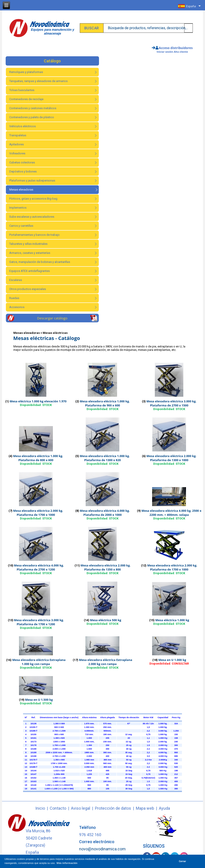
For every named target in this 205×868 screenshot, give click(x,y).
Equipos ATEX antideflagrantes (29, 271)
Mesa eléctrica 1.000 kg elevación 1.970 (38, 401)
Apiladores (16, 144)
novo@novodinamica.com (102, 849)
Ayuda (164, 808)
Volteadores (17, 153)
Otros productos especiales (28, 289)
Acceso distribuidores (176, 48)
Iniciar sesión (165, 52)
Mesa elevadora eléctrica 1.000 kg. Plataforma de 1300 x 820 (105, 458)
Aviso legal (81, 808)
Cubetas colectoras (22, 162)
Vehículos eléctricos (22, 126)
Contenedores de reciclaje (26, 99)
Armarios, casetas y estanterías (30, 253)
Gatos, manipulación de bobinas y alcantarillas (40, 262)
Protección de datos (113, 808)
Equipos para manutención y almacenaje (53, 32)
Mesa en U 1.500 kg (39, 700)
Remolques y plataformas (26, 72)
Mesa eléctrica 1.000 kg (172, 620)
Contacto (58, 808)
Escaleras (16, 280)
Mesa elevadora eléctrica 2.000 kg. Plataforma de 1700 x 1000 (38, 513)
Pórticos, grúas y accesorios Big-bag (33, 199)
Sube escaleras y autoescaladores (32, 217)
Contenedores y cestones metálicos (33, 108)
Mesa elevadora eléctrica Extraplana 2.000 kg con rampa (106, 662)
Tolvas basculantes (22, 90)
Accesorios (17, 307)
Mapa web (145, 808)
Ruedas (14, 298)
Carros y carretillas (21, 226)
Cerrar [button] (183, 861)
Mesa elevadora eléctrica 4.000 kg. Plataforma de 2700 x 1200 (39, 567)
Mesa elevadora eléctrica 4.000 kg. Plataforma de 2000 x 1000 (105, 513)
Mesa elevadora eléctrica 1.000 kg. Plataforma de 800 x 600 (38, 458)
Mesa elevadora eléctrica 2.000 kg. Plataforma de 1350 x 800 (106, 567)
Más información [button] (67, 863)
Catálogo (52, 61)
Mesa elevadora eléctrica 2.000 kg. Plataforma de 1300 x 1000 (171, 458)
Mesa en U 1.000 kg (172, 660)
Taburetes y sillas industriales (28, 244)
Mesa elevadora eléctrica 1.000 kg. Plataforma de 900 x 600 (105, 403)
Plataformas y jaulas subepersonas (32, 180)
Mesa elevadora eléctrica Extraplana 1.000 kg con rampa (39, 662)
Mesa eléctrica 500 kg (106, 620)
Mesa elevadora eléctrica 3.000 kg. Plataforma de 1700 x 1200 (39, 622)
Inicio (40, 808)
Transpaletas (18, 135)
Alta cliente (181, 52)
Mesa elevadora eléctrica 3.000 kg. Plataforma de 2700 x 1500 (171, 403)
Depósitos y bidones (23, 171)
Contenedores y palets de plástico (32, 117)
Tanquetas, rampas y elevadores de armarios (38, 81)
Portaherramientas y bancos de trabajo (34, 235)
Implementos (18, 208)
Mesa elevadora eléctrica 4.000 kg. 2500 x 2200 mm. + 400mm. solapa (171, 513)
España (191, 6)
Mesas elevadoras (21, 190)
